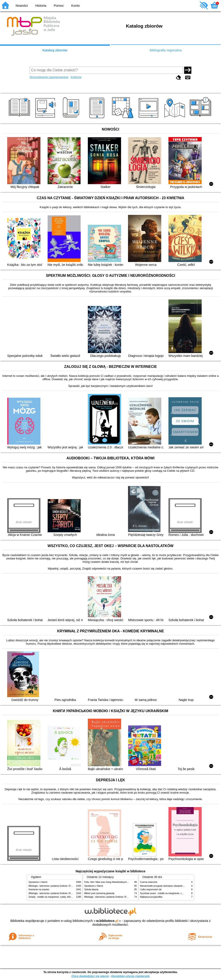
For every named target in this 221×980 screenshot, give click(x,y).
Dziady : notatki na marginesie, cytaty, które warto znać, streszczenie (63, 897)
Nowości (22, 6)
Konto (75, 6)
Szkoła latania (91, 889)
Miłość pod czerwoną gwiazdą (99, 893)
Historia (41, 6)
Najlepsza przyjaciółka (151, 897)
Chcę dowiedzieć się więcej (90, 976)
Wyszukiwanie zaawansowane (49, 77)
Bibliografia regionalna (166, 50)
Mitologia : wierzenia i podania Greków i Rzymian (53, 886)
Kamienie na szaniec (39, 889)
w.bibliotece (107, 921)
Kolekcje (76, 77)
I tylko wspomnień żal (151, 889)
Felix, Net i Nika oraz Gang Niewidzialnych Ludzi (109, 882)
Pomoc (59, 6)
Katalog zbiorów (55, 50)
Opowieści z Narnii (38, 882)
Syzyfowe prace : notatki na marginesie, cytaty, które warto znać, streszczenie (179, 893)
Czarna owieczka (149, 882)
